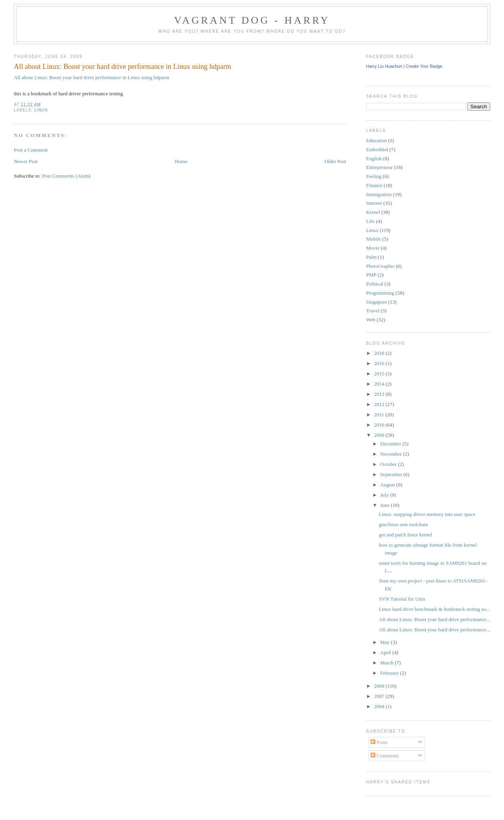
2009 (380, 435)
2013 (380, 394)
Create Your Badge (424, 66)
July (385, 495)
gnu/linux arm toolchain (403, 524)
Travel (373, 311)
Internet (374, 203)
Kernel (373, 212)
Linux (41, 110)
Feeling (374, 176)
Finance (374, 185)
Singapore (377, 302)
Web (371, 320)
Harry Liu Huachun (384, 66)
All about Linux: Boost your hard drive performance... (434, 619)
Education (377, 140)
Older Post (335, 161)
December (392, 444)
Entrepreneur (380, 167)
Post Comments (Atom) (67, 176)
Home (181, 161)
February (390, 673)
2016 (380, 363)
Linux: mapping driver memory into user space (427, 514)
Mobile (374, 239)
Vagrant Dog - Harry (252, 20)
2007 (380, 696)
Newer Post (26, 161)
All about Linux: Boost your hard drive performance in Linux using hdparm (122, 67)
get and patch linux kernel (405, 535)
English (374, 159)
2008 (380, 686)
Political (375, 284)
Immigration (379, 194)
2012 (380, 404)
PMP (371, 275)
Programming (380, 293)
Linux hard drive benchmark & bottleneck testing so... (434, 609)
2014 (380, 384)
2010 (380, 425)
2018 (380, 353)
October (389, 464)
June (386, 505)
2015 (380, 374)
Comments (385, 756)
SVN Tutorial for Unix (402, 599)
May (386, 642)
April (386, 652)
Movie (373, 248)
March (388, 663)
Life (371, 221)
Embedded (377, 149)
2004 (380, 706)
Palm (372, 257)
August (388, 485)
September (392, 474)
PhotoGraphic (380, 266)
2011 (380, 415)
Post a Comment (31, 150)
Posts (379, 742)
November (392, 454)
